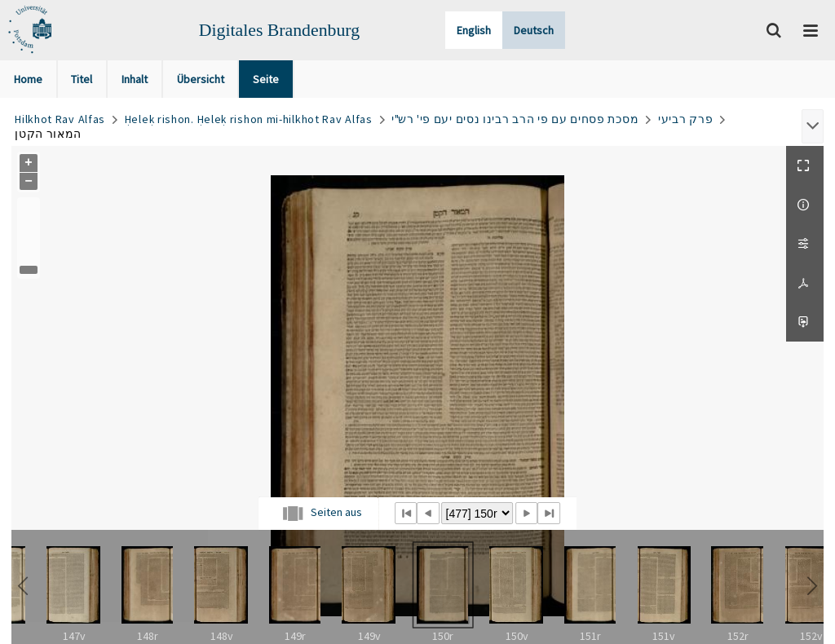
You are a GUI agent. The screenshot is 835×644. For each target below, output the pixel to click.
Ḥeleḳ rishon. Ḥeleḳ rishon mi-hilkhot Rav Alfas (249, 119)
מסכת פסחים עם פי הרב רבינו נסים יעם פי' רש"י (515, 119)
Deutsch (534, 30)
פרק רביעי (685, 119)
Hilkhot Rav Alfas (60, 119)
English (474, 30)
